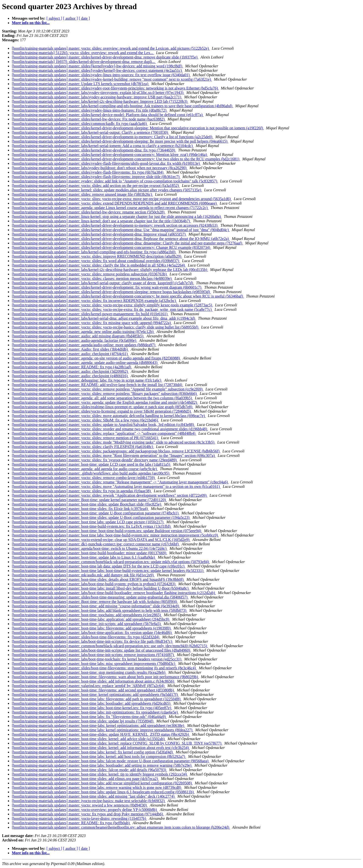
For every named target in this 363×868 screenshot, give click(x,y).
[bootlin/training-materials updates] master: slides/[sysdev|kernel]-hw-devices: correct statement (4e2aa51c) (97, 70)
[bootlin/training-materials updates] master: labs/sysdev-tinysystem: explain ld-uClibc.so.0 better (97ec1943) (98, 93)
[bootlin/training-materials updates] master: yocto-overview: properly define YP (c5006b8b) (85, 810)
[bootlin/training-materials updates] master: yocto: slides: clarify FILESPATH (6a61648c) (83, 447)
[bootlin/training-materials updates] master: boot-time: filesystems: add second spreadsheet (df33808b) (93, 690)
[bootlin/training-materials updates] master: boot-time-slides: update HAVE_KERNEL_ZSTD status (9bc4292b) (101, 734)
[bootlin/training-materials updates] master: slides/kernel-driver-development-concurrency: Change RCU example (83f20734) (111, 247)
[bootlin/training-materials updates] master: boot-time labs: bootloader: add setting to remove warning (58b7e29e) (102, 765)
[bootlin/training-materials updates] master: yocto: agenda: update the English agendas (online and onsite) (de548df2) (105, 402)
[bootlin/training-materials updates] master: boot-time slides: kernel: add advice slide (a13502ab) (89, 739)
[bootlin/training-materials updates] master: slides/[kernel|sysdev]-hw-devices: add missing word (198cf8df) (97, 66)
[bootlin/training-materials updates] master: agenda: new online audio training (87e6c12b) (83, 332)
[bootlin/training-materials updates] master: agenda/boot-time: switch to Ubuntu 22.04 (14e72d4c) (90, 548)
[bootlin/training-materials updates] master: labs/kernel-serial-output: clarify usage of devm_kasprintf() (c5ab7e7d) (103, 283)
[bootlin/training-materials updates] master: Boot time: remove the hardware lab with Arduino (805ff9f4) (95, 602)
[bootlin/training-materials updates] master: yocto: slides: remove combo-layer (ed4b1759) (84, 478)
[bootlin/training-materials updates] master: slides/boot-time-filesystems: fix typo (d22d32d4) (86, 637)
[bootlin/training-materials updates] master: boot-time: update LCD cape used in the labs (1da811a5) (91, 464)
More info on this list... (31, 23)
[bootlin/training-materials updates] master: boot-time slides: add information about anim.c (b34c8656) (93, 681)
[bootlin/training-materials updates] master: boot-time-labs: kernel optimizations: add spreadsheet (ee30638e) (98, 726)
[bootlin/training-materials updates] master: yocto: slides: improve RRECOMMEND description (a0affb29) (97, 256)
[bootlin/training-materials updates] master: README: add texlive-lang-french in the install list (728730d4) (97, 385)
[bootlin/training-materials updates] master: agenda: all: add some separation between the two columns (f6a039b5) (102, 398)
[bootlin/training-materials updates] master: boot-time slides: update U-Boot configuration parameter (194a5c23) (101, 517)
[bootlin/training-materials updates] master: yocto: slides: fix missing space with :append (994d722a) (92, 323)
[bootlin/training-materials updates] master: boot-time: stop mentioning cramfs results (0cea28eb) (89, 672)
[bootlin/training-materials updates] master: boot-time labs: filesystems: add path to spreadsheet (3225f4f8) (97, 699)
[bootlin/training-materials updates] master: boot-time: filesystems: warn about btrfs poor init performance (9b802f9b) (105, 677)
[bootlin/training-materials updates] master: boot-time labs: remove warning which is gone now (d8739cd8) (97, 787)
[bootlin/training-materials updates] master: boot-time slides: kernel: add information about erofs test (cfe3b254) (101, 748)
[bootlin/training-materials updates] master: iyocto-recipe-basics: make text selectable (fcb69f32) (89, 801)
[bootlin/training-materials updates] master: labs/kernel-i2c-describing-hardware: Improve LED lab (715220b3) (100, 101)
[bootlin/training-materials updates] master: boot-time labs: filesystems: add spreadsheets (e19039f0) (92, 628)
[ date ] (84, 18)
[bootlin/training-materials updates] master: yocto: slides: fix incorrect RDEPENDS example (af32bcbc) (94, 301)
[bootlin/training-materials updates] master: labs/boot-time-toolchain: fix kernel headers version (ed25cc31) (97, 659)
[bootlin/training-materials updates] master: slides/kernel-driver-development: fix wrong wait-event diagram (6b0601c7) (107, 287)
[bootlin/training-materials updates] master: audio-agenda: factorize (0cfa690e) (74, 340)
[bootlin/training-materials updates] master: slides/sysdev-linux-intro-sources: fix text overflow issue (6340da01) (101, 75)
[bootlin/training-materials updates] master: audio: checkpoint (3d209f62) (70, 371)
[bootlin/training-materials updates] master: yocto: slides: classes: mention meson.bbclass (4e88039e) (92, 278)
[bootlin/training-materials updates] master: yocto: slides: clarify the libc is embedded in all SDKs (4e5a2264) (99, 265)
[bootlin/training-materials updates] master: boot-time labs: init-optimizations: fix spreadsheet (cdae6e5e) (95, 712)
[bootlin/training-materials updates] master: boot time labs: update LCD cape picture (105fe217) (88, 522)
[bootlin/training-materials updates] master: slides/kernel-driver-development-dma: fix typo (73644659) (94, 150)
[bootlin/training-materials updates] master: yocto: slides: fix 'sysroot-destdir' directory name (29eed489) (95, 460)
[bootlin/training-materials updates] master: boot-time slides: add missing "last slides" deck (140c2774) (94, 796)
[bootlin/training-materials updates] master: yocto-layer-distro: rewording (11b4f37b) (79, 818)
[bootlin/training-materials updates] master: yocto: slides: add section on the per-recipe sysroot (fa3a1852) (96, 186)
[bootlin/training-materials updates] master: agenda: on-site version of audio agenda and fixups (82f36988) (96, 358)
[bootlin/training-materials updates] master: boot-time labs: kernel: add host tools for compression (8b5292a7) (99, 756)
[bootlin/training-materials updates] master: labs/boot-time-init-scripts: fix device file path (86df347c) (92, 641)
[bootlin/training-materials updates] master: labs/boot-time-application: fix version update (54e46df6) (92, 633)
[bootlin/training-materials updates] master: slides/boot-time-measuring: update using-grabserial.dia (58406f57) (100, 597)
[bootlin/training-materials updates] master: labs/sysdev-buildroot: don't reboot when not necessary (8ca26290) (100, 168)
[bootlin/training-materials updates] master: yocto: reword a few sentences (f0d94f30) (80, 805)
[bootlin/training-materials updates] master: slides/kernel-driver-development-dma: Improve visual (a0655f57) (99, 234)
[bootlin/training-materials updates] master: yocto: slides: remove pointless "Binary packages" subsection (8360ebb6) (105, 394)
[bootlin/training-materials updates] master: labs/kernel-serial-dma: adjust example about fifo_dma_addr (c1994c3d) (104, 318)
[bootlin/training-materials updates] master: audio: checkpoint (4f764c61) (70, 354)
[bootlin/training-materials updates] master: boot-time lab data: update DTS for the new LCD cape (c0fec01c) (99, 566)
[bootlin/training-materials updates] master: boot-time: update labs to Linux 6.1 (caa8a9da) (84, 557)
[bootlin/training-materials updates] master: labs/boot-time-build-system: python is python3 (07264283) (94, 584)
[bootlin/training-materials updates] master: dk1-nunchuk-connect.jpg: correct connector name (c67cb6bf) (96, 544)
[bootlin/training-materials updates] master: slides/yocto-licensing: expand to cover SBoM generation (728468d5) (102, 411)
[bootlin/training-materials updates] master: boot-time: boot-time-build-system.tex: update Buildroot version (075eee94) (107, 531)
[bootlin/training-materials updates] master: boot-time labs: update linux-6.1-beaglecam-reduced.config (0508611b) (103, 792)
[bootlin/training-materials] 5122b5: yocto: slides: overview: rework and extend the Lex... (83, 53)
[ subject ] (54, 18)
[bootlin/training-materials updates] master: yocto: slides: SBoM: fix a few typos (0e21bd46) (85, 420)
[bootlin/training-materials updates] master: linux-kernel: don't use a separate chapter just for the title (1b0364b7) (101, 221)
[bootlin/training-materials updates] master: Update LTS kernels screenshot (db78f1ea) (80, 84)
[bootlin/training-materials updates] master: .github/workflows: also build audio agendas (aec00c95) (91, 473)
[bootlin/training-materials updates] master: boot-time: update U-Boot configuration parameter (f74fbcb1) (96, 513)
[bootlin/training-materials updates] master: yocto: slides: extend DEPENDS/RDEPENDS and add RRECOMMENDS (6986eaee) (115, 203)
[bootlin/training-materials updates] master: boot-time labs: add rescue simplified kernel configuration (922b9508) (102, 783)
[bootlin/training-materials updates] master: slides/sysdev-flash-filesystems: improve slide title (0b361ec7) (96, 177)
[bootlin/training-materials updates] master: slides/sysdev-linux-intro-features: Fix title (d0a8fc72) (90, 110)
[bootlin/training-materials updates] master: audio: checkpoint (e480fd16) (70, 376)
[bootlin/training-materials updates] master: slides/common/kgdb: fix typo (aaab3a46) (80, 124)
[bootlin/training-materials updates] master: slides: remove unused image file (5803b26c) (82, 194)
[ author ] (71, 18)
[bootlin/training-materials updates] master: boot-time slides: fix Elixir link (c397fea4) (80, 509)
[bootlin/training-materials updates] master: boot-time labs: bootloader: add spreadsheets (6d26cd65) (92, 703)
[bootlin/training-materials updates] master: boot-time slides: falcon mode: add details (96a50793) (89, 770)
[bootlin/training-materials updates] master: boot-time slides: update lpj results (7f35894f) (83, 721)
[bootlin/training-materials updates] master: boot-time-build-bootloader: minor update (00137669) (89, 553)
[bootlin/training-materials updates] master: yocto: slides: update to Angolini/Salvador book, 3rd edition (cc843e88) (103, 425)
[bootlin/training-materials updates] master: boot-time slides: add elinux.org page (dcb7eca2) (85, 779)
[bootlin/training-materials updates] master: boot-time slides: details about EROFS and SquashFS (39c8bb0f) (98, 579)
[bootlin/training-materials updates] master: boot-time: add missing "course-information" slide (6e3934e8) (96, 606)
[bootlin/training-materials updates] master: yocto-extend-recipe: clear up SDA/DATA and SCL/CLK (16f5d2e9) (101, 540)
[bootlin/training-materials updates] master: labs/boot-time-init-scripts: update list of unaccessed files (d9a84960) (102, 650)
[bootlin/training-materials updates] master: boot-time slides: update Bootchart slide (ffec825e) (87, 504)
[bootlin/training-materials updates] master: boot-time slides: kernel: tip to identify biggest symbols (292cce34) (100, 774)
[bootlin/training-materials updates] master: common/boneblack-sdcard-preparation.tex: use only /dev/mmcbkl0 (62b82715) (110, 646)
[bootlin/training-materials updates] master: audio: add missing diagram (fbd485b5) (78, 336)
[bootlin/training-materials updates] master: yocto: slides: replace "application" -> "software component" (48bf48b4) (104, 433)
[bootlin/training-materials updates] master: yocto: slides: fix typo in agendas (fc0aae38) (82, 491)
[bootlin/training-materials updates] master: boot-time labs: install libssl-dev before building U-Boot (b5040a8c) (101, 588)
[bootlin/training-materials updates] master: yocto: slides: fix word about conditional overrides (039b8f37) (96, 261)
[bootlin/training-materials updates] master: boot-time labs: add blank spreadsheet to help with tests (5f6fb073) (100, 610)
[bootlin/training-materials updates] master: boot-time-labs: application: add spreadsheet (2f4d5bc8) (91, 619)
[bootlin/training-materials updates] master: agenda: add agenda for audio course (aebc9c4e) (85, 469)
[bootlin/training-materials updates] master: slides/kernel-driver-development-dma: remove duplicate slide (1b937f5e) (105, 57)
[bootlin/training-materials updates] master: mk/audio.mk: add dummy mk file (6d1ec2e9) (83, 575)
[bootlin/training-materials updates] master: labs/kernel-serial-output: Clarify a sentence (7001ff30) (90, 132)
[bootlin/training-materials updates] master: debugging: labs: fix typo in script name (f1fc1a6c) (87, 380)
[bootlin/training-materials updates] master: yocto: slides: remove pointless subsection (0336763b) (90, 274)
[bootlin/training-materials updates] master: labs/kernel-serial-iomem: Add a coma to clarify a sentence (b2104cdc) (103, 146)
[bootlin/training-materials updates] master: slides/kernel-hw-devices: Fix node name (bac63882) (89, 119)
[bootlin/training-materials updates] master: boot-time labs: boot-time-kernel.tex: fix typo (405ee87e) (92, 708)
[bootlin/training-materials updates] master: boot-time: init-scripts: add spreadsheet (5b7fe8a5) (87, 624)
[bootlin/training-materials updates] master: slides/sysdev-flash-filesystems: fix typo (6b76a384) (88, 172)
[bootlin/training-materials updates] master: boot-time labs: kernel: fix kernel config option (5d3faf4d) (93, 752)
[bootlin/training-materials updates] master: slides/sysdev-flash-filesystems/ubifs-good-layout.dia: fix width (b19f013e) (106, 163)
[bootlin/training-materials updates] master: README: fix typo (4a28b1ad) (72, 367)
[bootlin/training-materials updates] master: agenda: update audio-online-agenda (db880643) (85, 363)
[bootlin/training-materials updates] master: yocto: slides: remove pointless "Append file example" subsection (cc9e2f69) (108, 389)
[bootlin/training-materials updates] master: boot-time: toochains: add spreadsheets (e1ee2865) (87, 615)
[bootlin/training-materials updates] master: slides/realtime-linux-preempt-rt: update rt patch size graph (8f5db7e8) (102, 407)
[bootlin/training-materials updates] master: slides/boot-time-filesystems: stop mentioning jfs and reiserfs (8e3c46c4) (104, 668)
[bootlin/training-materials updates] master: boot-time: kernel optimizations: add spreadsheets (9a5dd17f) (95, 695)
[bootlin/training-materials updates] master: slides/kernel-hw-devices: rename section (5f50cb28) (89, 212)
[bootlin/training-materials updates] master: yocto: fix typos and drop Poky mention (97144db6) (88, 814)
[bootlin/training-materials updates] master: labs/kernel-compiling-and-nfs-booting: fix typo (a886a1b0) (94, 252)
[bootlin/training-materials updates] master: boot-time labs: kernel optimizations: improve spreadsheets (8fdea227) (102, 730)
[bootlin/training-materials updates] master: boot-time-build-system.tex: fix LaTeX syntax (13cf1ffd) (92, 526)
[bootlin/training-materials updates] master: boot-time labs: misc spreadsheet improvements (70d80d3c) (94, 664)
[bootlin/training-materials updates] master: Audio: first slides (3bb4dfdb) (70, 349)
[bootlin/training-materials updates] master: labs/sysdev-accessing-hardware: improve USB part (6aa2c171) (97, 97)
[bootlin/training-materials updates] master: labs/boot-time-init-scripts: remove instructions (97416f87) (93, 655)
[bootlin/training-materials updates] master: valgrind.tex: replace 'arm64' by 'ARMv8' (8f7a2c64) (89, 686)
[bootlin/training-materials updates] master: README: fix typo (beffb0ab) (71, 823)
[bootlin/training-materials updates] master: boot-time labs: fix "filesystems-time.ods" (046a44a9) (89, 717)
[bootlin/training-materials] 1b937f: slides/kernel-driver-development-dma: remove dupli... (84, 62)
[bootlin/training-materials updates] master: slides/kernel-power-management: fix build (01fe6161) (90, 314)
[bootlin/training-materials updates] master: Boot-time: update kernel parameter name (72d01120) (89, 500)
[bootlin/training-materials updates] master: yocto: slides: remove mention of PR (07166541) (85, 438)
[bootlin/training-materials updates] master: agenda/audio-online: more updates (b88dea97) (84, 345)
